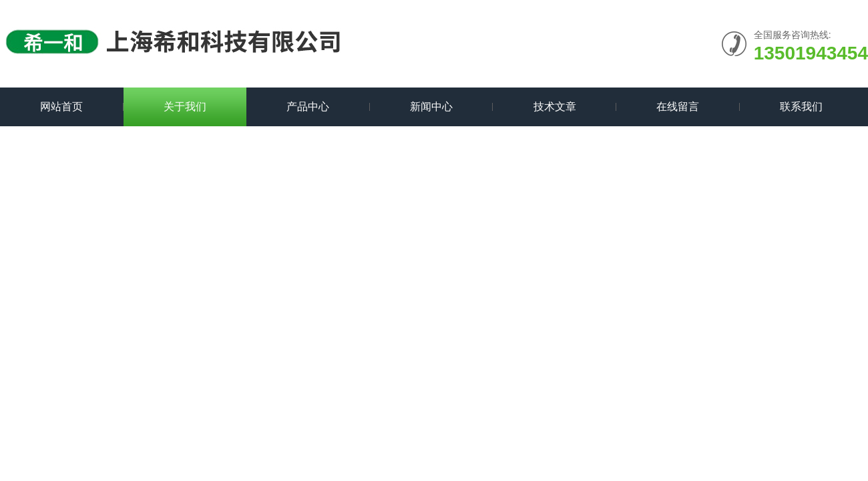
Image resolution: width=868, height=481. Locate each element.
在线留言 (678, 107)
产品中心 (308, 107)
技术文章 (555, 107)
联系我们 (801, 107)
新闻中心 (431, 107)
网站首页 (61, 107)
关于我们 (185, 107)
